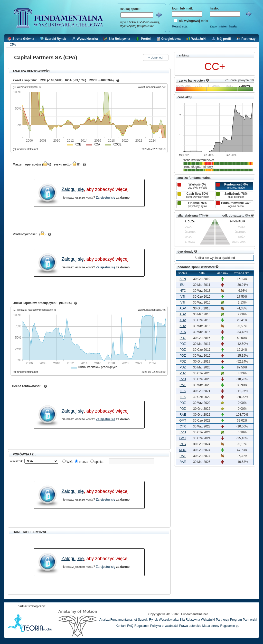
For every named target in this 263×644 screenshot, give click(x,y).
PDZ (183, 338)
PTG (183, 444)
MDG (183, 450)
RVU (183, 379)
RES (183, 332)
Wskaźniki (208, 620)
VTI (183, 297)
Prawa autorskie (190, 626)
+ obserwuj (156, 57)
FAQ (130, 626)
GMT (183, 421)
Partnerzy (222, 620)
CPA (13, 45)
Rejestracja (180, 26)
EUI (183, 285)
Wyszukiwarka (169, 620)
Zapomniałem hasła (223, 26)
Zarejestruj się (105, 198)
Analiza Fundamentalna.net (118, 620)
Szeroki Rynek (148, 620)
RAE (183, 385)
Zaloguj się (73, 189)
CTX (183, 426)
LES (183, 391)
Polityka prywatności (164, 626)
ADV (183, 308)
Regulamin (142, 626)
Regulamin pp (230, 626)
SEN (183, 279)
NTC (183, 291)
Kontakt (121, 626)
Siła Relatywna (190, 620)
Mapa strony (211, 626)
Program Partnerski (243, 620)
